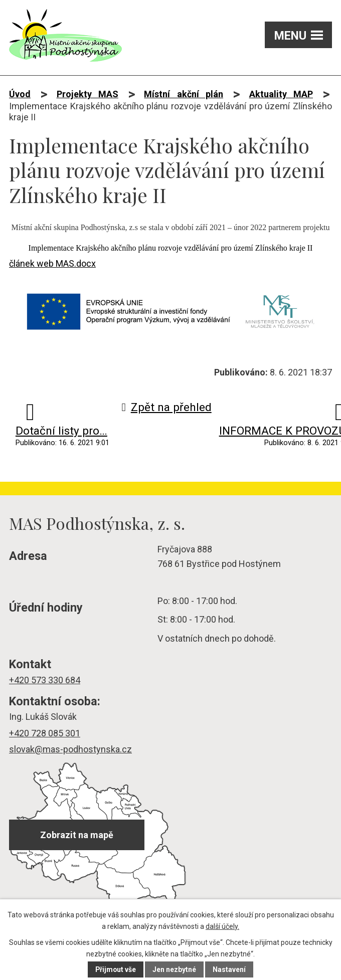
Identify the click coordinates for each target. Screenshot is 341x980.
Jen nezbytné (175, 969)
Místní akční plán (184, 94)
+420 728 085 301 (45, 733)
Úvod (20, 94)
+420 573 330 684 (45, 680)
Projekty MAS (88, 94)
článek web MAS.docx (52, 263)
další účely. (222, 926)
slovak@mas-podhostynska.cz (70, 749)
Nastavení (230, 969)
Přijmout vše (116, 969)
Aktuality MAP (281, 94)
